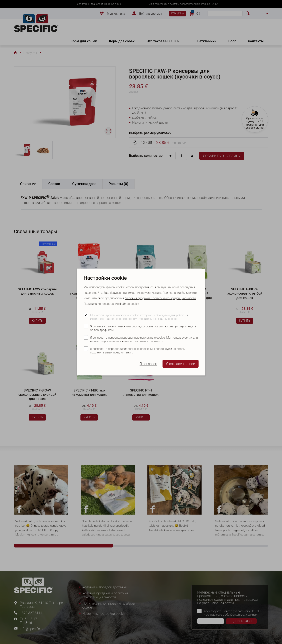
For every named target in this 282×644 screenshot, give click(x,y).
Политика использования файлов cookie (111, 304)
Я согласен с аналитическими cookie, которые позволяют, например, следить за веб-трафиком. (143, 328)
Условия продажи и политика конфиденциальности (161, 298)
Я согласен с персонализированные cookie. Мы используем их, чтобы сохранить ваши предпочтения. (138, 351)
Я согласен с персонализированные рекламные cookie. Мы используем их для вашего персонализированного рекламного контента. (144, 339)
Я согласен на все (181, 364)
